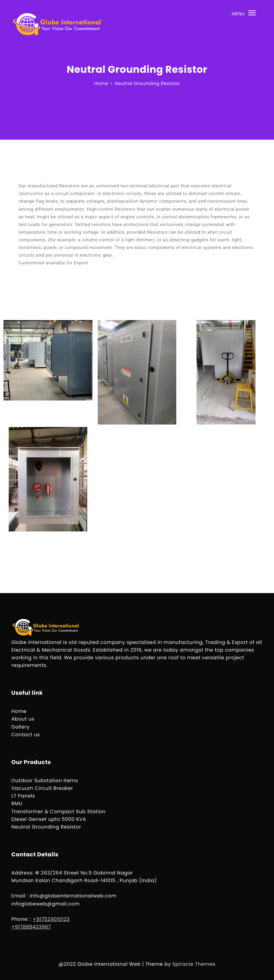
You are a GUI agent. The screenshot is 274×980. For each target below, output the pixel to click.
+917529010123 (51, 919)
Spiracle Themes (194, 964)
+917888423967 (31, 927)
